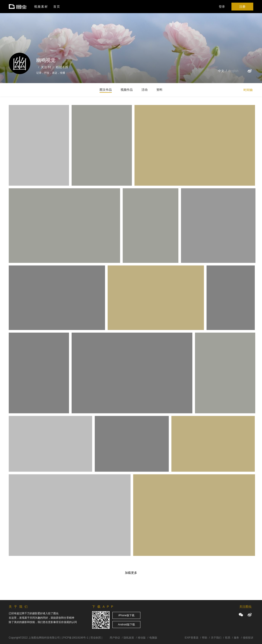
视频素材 (41, 7)
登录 (222, 7)
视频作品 (127, 90)
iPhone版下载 (126, 615)
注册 (242, 7)
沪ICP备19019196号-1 (75, 638)
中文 (221, 71)
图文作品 (106, 90)
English (233, 71)
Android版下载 (126, 625)
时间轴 (248, 90)
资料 (159, 90)
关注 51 (46, 67)
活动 (145, 90)
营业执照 (96, 638)
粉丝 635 (62, 67)
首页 (57, 7)
